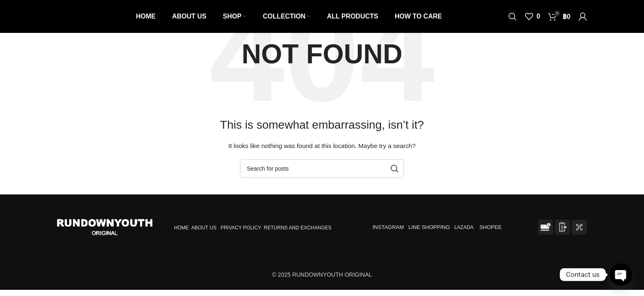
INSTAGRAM (388, 227)
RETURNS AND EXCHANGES (298, 228)
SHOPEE (491, 227)
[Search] (513, 16)
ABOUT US (204, 228)
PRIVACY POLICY (241, 228)
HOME (182, 228)
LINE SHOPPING (430, 227)
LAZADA (464, 227)
